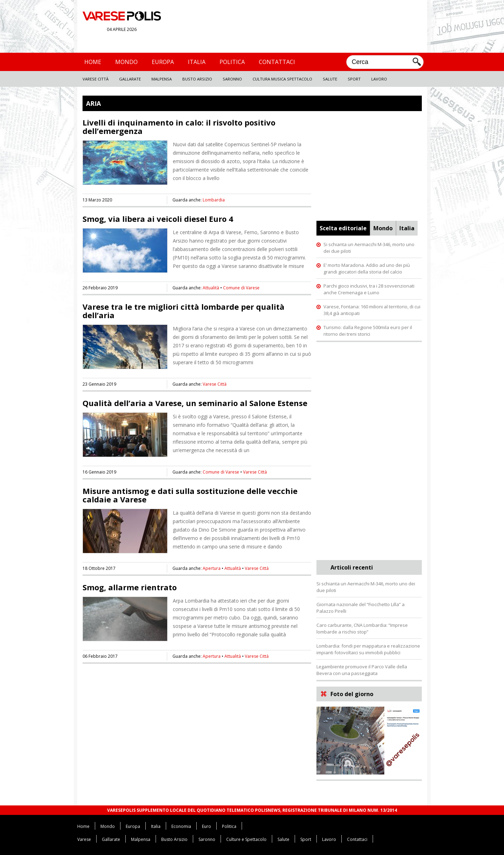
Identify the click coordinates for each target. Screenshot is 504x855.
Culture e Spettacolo (246, 839)
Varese (84, 839)
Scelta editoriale (343, 228)
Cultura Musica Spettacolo (282, 79)
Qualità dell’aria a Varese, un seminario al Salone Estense (195, 403)
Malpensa (162, 79)
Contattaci (277, 62)
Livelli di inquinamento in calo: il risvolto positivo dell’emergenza (179, 127)
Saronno (232, 79)
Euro (207, 826)
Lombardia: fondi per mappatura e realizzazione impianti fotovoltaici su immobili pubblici (368, 649)
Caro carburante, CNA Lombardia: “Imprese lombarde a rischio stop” (362, 628)
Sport (354, 79)
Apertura (212, 568)
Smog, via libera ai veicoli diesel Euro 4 (158, 219)
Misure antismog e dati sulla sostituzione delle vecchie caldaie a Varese (190, 495)
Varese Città (96, 79)
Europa (163, 62)
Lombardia (214, 200)
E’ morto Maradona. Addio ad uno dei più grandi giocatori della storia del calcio (367, 268)
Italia (197, 62)
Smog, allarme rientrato (130, 587)
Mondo (126, 62)
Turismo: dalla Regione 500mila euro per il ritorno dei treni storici (368, 331)
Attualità (211, 288)
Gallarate (130, 79)
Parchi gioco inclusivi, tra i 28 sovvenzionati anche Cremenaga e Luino (369, 289)
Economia (181, 826)
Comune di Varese (241, 288)
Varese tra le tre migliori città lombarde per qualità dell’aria (184, 311)
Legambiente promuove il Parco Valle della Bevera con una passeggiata (362, 670)
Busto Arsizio (197, 79)
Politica (232, 62)
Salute (330, 79)
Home (93, 62)
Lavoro (379, 79)
